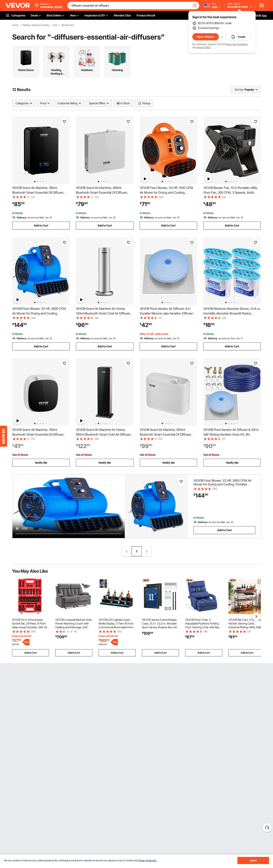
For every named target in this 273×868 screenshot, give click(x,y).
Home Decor (26, 70)
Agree (253, 860)
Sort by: (239, 90)
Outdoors (87, 70)
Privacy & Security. (148, 860)
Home (15, 25)
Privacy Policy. (204, 47)
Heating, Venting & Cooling (36, 25)
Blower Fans (68, 25)
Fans (55, 25)
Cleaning (117, 70)
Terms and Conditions (237, 44)
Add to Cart (41, 225)
